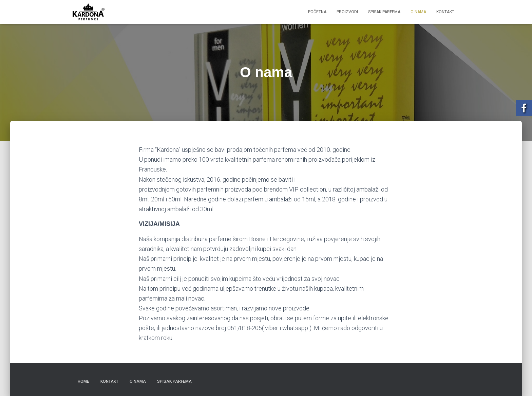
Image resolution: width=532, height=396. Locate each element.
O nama (418, 12)
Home (83, 381)
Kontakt (445, 12)
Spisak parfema (384, 12)
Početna (317, 12)
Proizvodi (347, 12)
